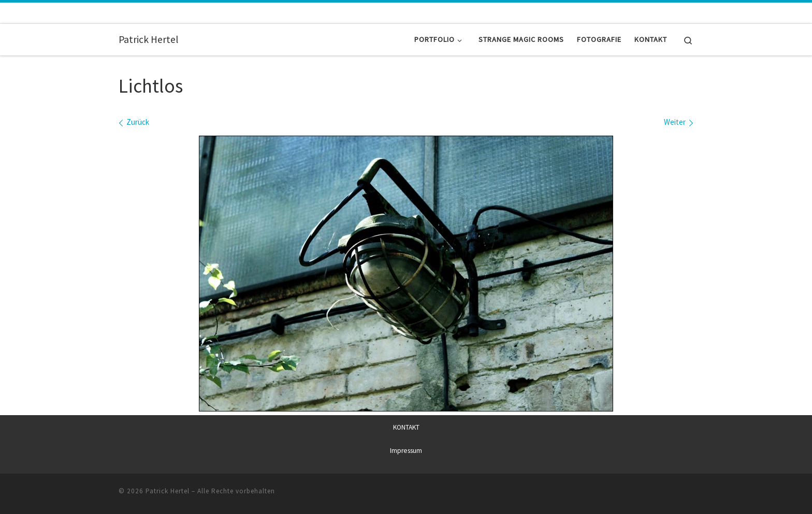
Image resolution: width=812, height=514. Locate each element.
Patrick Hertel (168, 490)
